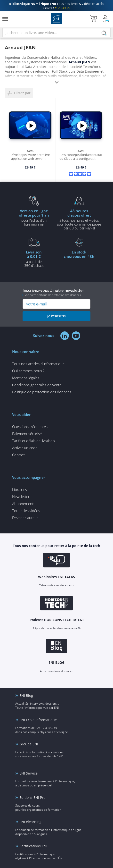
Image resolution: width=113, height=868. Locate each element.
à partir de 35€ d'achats (34, 259)
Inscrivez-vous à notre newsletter (56, 292)
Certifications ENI (33, 846)
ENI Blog (26, 695)
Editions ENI (57, 19)
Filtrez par (22, 93)
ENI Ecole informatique (38, 720)
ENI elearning (30, 822)
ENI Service (28, 773)
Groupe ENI (29, 744)
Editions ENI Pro (32, 797)
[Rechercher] (104, 33)
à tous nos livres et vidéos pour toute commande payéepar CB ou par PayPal (79, 219)
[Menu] (5, 19)
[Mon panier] (93, 19)
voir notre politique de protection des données (53, 295)
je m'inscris (56, 316)
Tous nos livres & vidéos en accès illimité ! (57, 6)
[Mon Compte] (106, 19)
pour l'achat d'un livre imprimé (34, 217)
